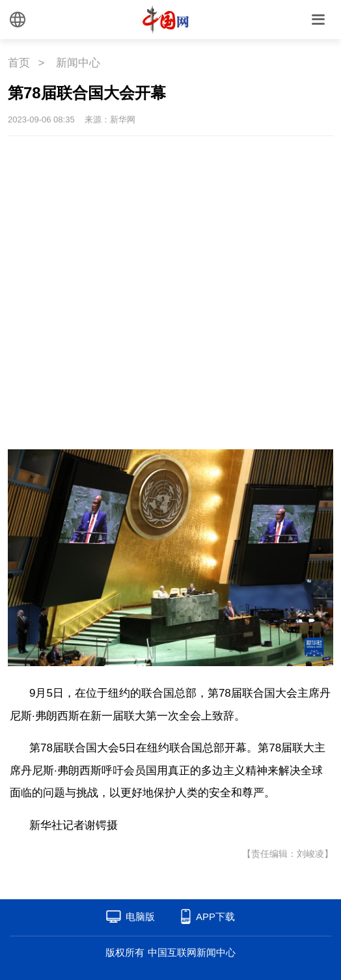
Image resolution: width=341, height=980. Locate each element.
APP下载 (215, 917)
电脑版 (140, 917)
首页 (19, 63)
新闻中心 (78, 63)
